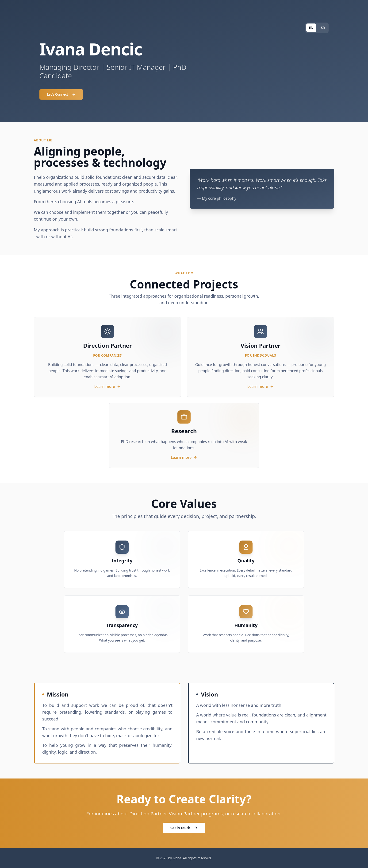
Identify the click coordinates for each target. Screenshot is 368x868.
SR (323, 28)
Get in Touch (184, 828)
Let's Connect (61, 94)
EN (311, 28)
